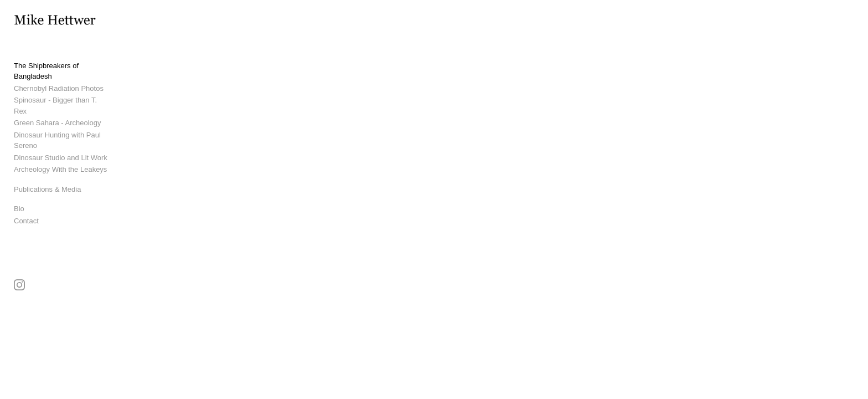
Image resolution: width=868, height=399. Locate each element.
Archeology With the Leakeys (60, 149)
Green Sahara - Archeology (58, 113)
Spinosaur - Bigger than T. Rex (63, 102)
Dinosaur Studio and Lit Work (61, 137)
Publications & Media (47, 169)
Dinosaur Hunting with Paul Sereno (70, 126)
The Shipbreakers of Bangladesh (66, 78)
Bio (19, 189)
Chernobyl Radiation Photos (59, 89)
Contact (26, 200)
